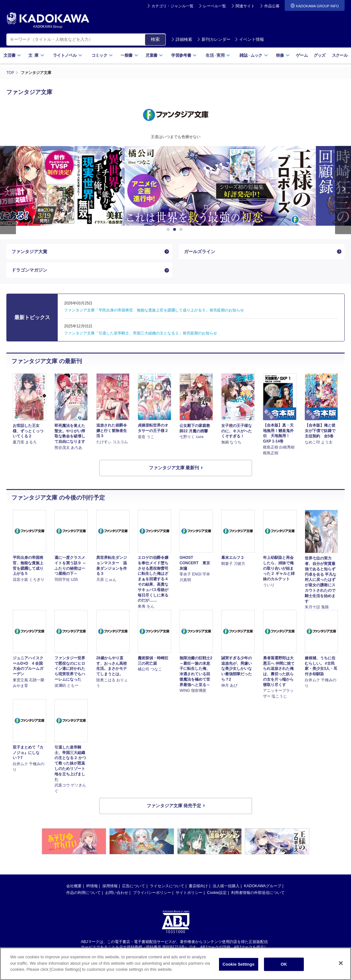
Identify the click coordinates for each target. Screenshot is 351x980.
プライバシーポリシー (152, 893)
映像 (283, 55)
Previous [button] (8, 190)
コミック (102, 55)
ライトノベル (68, 55)
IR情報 (92, 886)
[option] (176, 186)
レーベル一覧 (215, 6)
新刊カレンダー (214, 39)
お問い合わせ (117, 893)
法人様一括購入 (226, 886)
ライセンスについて (167, 886)
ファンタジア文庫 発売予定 (174, 806)
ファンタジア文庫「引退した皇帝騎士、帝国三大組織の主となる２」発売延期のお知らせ (141, 333)
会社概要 (74, 886)
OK (284, 964)
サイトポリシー (189, 893)
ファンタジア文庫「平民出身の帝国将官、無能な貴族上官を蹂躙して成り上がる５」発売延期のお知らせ (154, 310)
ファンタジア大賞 (29, 252)
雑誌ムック (254, 55)
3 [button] (182, 230)
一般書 (129, 55)
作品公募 (272, 6)
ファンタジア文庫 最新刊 (174, 468)
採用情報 (110, 886)
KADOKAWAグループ (262, 886)
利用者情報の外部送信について (258, 893)
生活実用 (218, 55)
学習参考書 (184, 55)
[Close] (341, 963)
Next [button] (343, 190)
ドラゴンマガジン (29, 270)
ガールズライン (200, 252)
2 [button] (176, 230)
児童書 (154, 55)
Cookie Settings (238, 964)
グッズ (320, 55)
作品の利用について (84, 893)
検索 (155, 39)
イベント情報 (249, 39)
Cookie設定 (217, 893)
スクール (340, 55)
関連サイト (245, 6)
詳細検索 (182, 39)
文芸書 (12, 55)
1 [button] (169, 230)
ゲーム (302, 55)
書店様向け (198, 886)
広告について (134, 886)
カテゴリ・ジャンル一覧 (172, 6)
